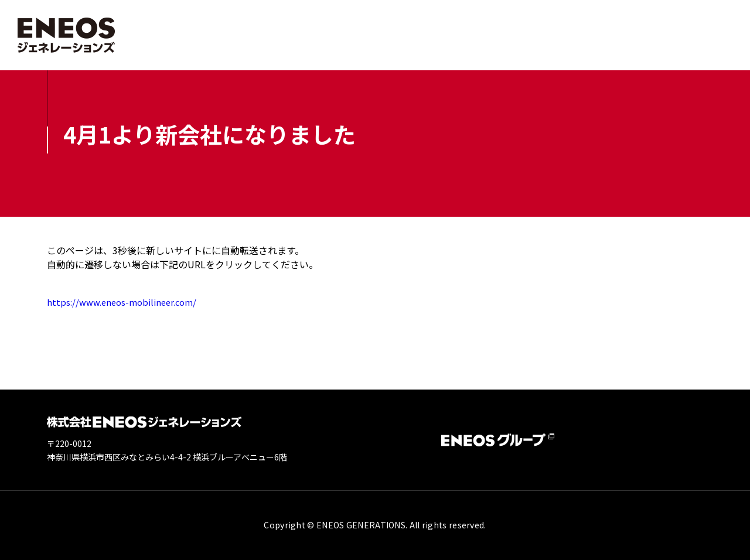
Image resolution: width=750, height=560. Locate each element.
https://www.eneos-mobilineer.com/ (127, 302)
